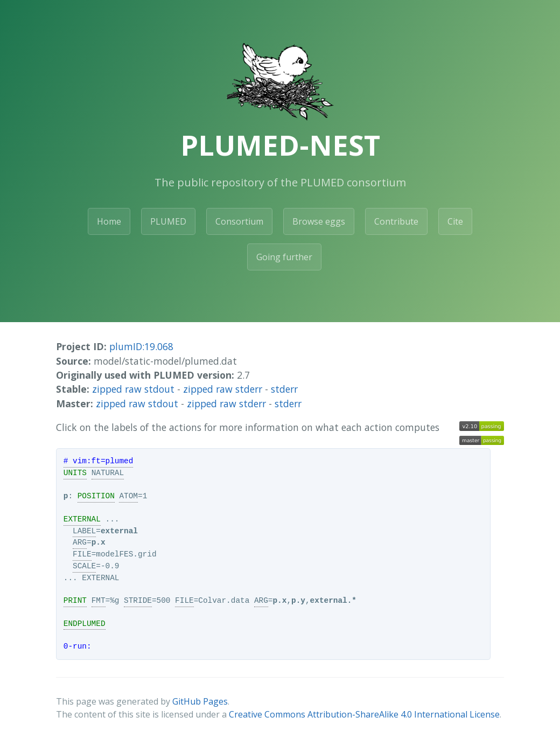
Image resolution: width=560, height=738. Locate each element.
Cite (455, 221)
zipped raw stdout (133, 389)
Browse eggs (319, 221)
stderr (284, 389)
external (119, 531)
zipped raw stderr (223, 389)
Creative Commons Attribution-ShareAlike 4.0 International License (364, 714)
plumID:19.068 (141, 346)
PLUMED (168, 221)
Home (109, 221)
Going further (284, 257)
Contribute (396, 221)
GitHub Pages (200, 701)
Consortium (239, 221)
